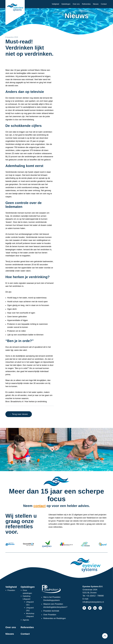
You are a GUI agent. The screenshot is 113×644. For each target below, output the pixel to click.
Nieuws (96, 4)
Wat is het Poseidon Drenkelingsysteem (52, 599)
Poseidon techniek (51, 611)
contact (40, 506)
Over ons (76, 4)
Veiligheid (55, 4)
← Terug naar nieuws (19, 414)
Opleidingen (66, 4)
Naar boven (105, 636)
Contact (104, 4)
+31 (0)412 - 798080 (95, 596)
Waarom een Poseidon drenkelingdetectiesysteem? (55, 606)
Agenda (26, 620)
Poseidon (11, 590)
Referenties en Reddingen (55, 618)
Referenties (86, 4)
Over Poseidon (50, 615)
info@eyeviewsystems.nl (93, 602)
